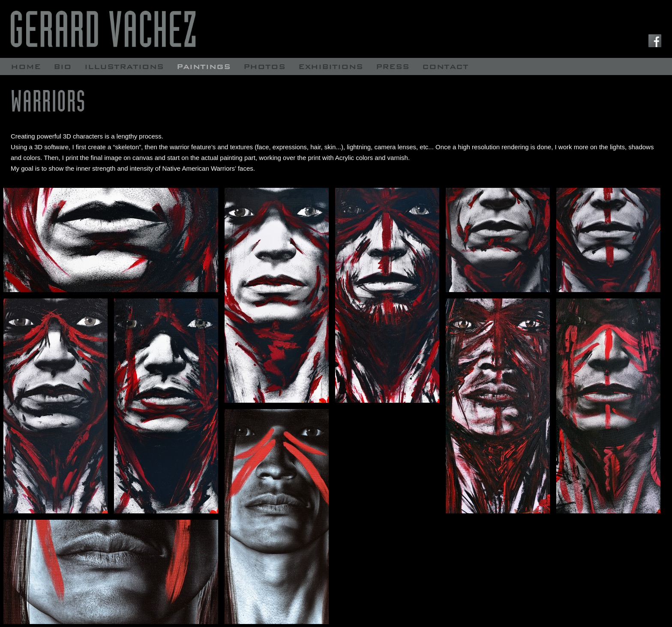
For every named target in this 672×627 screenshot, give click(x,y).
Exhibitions (331, 66)
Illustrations (124, 66)
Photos (264, 66)
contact (445, 66)
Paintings (204, 66)
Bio (63, 66)
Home (26, 66)
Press (393, 66)
